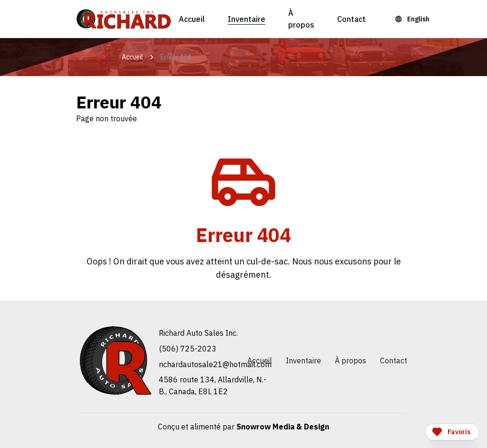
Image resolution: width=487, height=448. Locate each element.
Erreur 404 (176, 57)
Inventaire (247, 19)
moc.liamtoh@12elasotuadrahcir (215, 364)
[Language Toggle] (414, 19)
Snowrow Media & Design (283, 427)
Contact (351, 19)
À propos (301, 19)
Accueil (192, 19)
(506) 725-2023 (188, 349)
